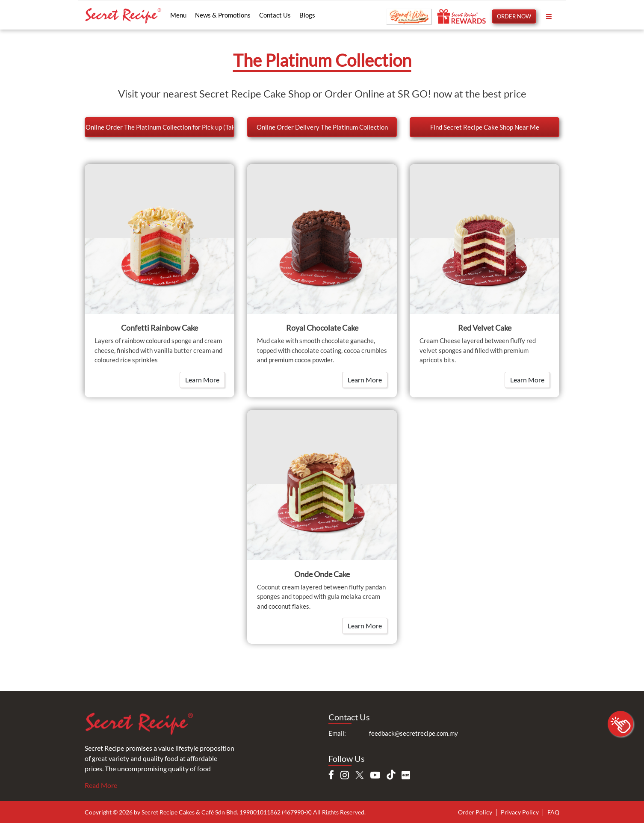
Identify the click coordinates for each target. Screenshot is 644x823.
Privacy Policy (520, 812)
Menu (178, 15)
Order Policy (475, 812)
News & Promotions (223, 15)
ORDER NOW (514, 16)
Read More (101, 785)
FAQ (553, 812)
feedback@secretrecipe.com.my (414, 733)
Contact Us (275, 15)
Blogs (307, 15)
